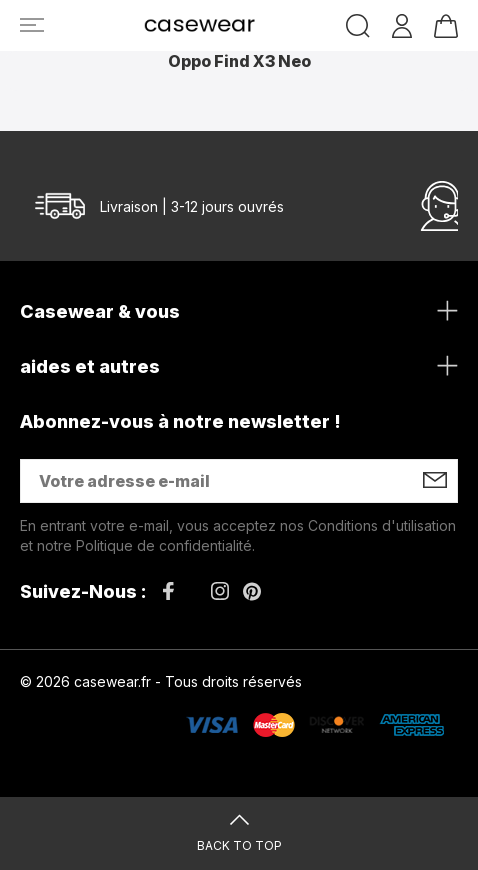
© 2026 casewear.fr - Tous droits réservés (161, 681)
